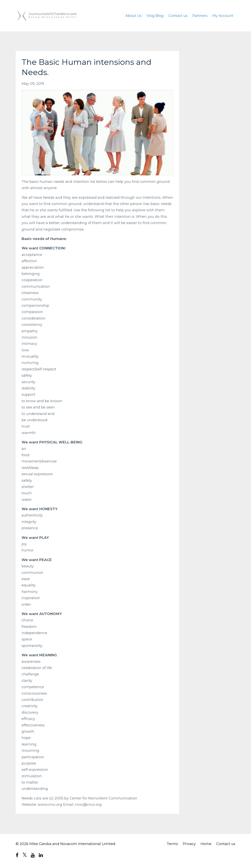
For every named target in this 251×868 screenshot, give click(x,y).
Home (206, 844)
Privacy (189, 844)
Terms (172, 844)
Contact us (178, 16)
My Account (223, 16)
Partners (200, 16)
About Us (133, 16)
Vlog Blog (155, 16)
